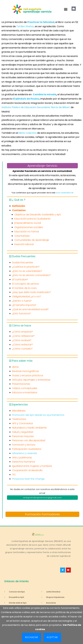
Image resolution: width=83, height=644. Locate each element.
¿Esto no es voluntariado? (27, 271)
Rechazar (32, 637)
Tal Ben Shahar (25, 26)
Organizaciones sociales (29, 227)
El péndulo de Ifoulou (26, 99)
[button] (66, 9)
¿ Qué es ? (19, 200)
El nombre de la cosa (24, 288)
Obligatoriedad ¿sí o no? (27, 296)
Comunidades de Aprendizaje (32, 240)
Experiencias (20, 405)
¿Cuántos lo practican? (26, 267)
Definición (19, 206)
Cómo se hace (22, 326)
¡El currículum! (20, 279)
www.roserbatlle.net (65, 193)
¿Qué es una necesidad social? (30, 309)
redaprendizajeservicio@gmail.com (42, 497)
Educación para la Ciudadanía (32, 219)
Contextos (19, 210)
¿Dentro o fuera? (22, 301)
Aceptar (52, 637)
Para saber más (22, 361)
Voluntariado (22, 236)
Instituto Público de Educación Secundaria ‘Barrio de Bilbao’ (36, 107)
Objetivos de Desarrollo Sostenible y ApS (38, 215)
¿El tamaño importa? (24, 305)
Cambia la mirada (45, 94)
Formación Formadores (42, 514)
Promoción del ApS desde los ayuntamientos (38, 415)
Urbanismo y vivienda (25, 453)
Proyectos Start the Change (28, 479)
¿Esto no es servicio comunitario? (31, 275)
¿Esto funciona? (21, 313)
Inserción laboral (24, 244)
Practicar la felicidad (41, 22)
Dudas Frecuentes (24, 256)
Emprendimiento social (28, 223)
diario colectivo (27, 133)
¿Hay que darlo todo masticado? (31, 292)
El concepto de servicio (26, 284)
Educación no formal (27, 232)
